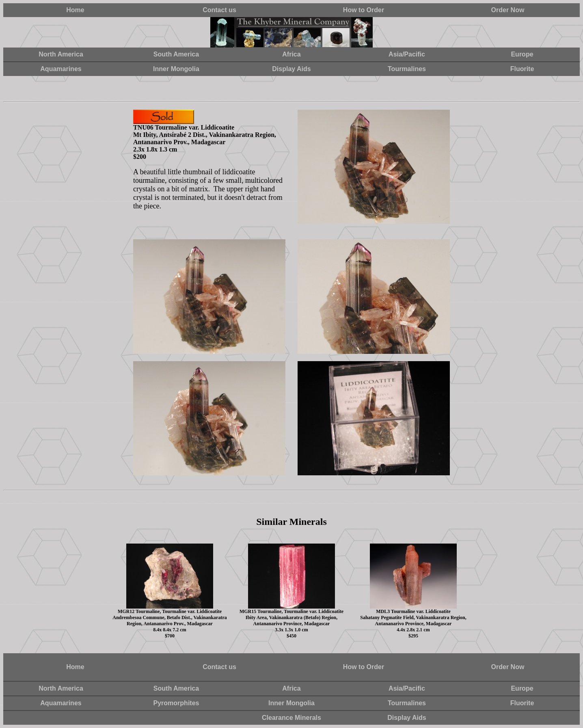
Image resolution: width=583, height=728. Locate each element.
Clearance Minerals (291, 718)
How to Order (364, 10)
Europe (522, 54)
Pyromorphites (176, 703)
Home (75, 10)
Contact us (219, 10)
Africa (291, 54)
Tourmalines (407, 69)
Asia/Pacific (407, 54)
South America (176, 54)
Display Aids (291, 69)
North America (61, 54)
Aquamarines (61, 69)
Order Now (508, 10)
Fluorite (522, 69)
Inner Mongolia (176, 69)
